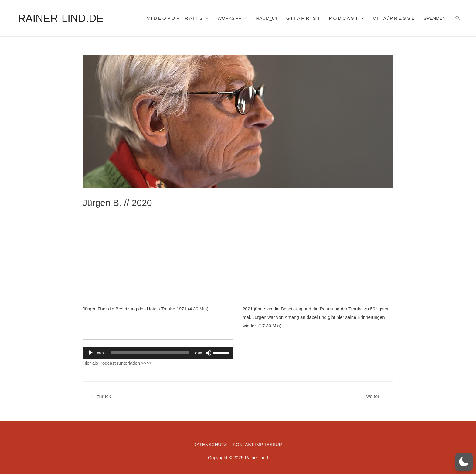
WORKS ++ (229, 18)
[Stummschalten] (209, 353)
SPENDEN (435, 18)
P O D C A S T (343, 18)
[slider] (150, 353)
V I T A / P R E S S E (394, 18)
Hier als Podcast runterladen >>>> (117, 363)
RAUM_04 (266, 18)
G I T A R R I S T (303, 18)
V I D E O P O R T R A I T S (175, 18)
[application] (158, 353)
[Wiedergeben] (90, 353)
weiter (376, 396)
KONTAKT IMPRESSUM (258, 444)
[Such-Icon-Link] (458, 18)
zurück (101, 396)
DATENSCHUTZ (210, 444)
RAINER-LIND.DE (61, 18)
